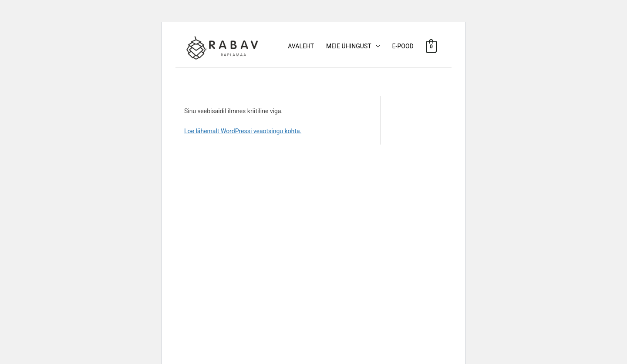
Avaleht (301, 46)
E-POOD (403, 46)
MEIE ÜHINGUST (349, 46)
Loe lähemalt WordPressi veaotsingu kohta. (243, 131)
